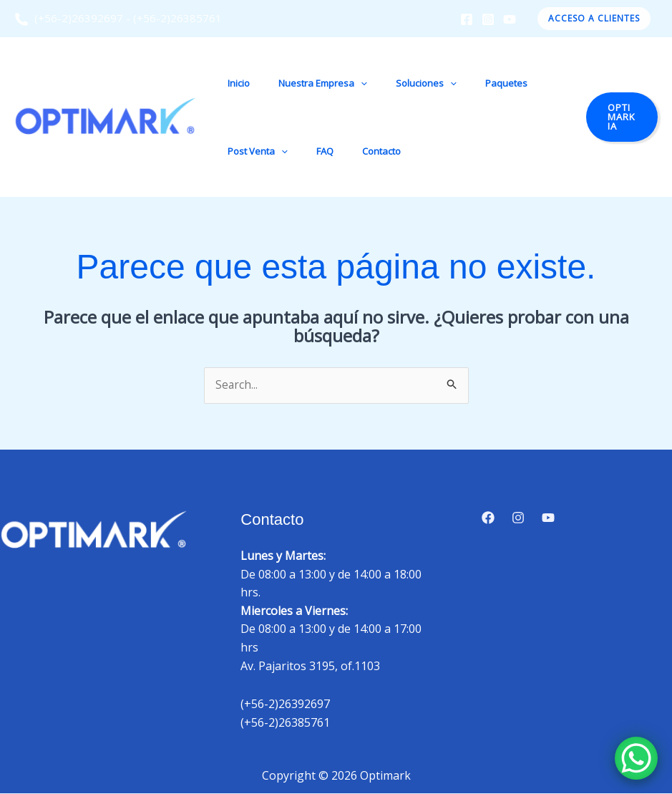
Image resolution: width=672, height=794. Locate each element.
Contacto (356, 151)
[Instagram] (488, 19)
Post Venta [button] (253, 151)
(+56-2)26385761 (177, 18)
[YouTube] (510, 19)
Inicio (234, 83)
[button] (594, 19)
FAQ (310, 151)
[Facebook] (467, 19)
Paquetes (471, 83)
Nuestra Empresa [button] (308, 83)
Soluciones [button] (401, 83)
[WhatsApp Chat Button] (636, 758)
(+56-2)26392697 (69, 18)
